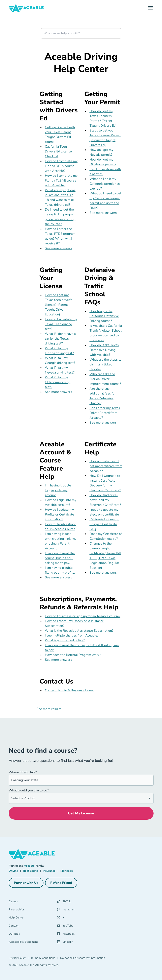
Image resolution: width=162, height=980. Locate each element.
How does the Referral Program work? (73, 655)
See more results (49, 709)
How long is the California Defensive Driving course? (104, 316)
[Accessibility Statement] (33, 943)
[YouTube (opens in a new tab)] (79, 927)
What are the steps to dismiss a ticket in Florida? (106, 364)
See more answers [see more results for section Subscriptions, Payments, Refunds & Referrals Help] (58, 660)
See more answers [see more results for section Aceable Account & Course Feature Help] (58, 577)
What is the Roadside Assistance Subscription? (79, 631)
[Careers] (33, 902)
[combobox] (81, 33)
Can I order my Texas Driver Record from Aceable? (105, 413)
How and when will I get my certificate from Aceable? (106, 466)
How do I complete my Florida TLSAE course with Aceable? (61, 181)
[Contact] (33, 927)
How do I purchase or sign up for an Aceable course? (83, 616)
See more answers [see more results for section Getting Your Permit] (103, 213)
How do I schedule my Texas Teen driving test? (61, 324)
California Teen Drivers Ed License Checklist (58, 151)
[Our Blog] (33, 935)
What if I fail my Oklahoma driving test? (58, 382)
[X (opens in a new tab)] (79, 918)
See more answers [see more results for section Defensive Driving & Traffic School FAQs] (103, 423)
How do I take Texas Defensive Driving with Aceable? (104, 350)
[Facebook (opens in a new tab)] (79, 935)
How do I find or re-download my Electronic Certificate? (105, 500)
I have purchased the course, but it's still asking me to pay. (60, 558)
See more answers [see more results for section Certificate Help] (103, 573)
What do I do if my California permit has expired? (105, 184)
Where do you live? (23, 772)
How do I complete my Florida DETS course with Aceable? (61, 166)
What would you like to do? (29, 790)
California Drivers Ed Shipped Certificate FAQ (104, 524)
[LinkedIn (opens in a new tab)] (79, 943)
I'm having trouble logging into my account (58, 490)
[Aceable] (26, 8)
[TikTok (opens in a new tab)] (79, 902)
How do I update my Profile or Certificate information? (59, 515)
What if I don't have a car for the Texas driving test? (60, 339)
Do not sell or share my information (83, 958)
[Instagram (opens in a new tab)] (79, 910)
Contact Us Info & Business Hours (69, 690)
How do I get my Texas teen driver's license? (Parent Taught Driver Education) (59, 305)
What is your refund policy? (65, 640)
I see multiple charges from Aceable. (71, 636)
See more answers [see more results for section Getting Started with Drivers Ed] (58, 248)
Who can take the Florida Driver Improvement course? (105, 379)
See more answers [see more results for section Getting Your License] (58, 392)
